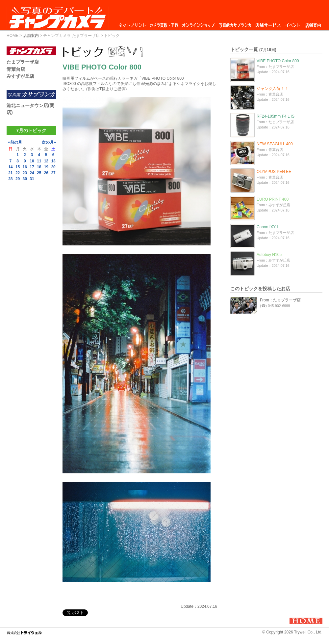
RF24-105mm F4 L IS (276, 116)
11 (39, 161)
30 (25, 179)
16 (25, 167)
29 (18, 179)
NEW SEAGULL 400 (275, 144)
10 (32, 161)
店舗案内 (313, 24)
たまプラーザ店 (23, 62)
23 (25, 173)
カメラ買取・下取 (164, 24)
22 (18, 173)
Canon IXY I (267, 227)
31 (32, 179)
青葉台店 (16, 69)
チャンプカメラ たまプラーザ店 (71, 36)
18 (39, 167)
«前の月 (15, 142)
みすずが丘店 (20, 76)
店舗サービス (268, 24)
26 (46, 173)
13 (53, 161)
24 (32, 173)
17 (32, 167)
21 (10, 173)
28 (10, 179)
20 (53, 167)
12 (46, 161)
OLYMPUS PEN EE (274, 172)
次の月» (49, 142)
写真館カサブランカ (235, 24)
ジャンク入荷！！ (272, 89)
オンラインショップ (198, 24)
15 (18, 167)
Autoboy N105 (269, 255)
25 (39, 173)
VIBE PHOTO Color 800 (278, 61)
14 (10, 167)
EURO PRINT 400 (273, 199)
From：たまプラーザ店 (280, 300)
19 (46, 167)
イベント (293, 24)
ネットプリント (133, 24)
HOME (13, 36)
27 (53, 173)
